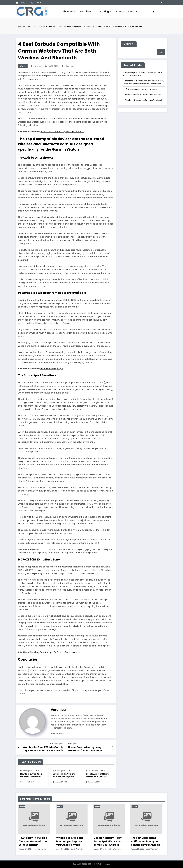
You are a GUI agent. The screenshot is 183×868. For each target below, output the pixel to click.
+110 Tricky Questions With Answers (141, 89)
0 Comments (70, 66)
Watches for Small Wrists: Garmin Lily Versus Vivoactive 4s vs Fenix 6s (43, 749)
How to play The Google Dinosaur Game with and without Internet (32, 775)
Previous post (57, 743)
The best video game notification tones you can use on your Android (146, 841)
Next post (73, 743)
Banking (105, 11)
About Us (69, 11)
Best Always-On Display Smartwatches (60, 652)
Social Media (87, 11)
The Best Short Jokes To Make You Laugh (144, 100)
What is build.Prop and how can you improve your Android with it (64, 775)
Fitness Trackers (126, 11)
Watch (23, 66)
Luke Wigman (28, 771)
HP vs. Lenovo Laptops (51, 369)
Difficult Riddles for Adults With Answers (143, 95)
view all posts (57, 733)
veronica (37, 66)
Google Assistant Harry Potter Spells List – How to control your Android (97, 775)
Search (129, 44)
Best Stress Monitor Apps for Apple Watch (62, 132)
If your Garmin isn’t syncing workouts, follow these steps (85, 749)
